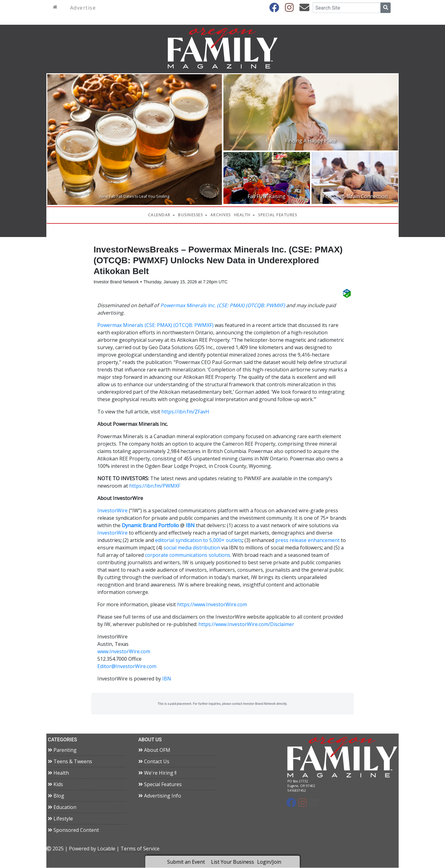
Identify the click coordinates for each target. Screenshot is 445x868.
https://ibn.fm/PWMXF (155, 486)
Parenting (62, 750)
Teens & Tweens (70, 762)
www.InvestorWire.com (124, 652)
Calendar (162, 215)
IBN (167, 679)
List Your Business (233, 862)
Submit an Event (186, 862)
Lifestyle (60, 819)
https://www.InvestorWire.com (212, 605)
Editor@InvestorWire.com (127, 667)
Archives (221, 215)
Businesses (193, 215)
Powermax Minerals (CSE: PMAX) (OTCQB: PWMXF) (155, 326)
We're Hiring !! (157, 773)
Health (245, 215)
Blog (56, 796)
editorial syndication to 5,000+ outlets (199, 541)
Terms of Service (140, 849)
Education (62, 807)
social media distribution (192, 548)
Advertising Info (160, 796)
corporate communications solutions (188, 556)
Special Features (278, 215)
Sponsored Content (73, 830)
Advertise (83, 8)
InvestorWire (112, 511)
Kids (55, 785)
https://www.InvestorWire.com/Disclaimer (246, 625)
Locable (106, 849)
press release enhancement (307, 541)
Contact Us (154, 762)
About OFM (154, 750)
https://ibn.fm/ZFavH (185, 412)
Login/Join (269, 862)
